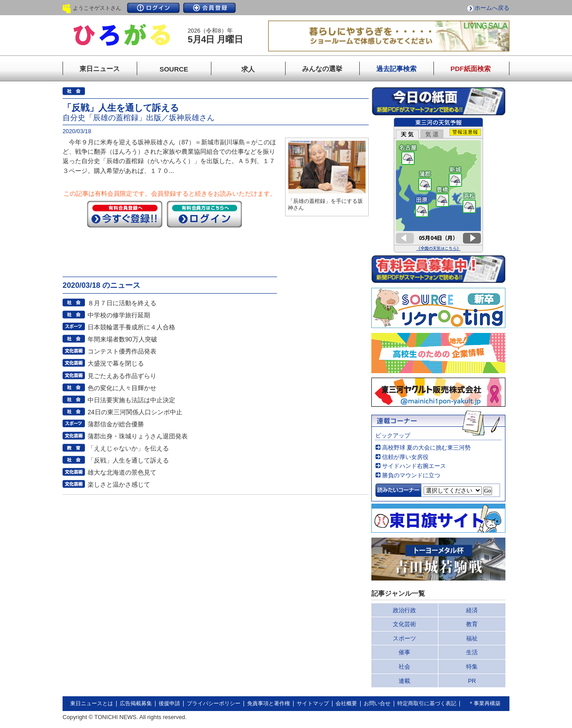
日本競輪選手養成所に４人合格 (131, 327)
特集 (472, 667)
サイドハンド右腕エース (414, 466)
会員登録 (210, 8)
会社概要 (346, 703)
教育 (472, 624)
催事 (404, 652)
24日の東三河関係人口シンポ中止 (135, 412)
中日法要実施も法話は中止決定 (131, 400)
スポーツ (404, 638)
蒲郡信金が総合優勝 (116, 424)
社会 (404, 667)
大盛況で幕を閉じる (116, 363)
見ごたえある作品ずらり (122, 376)
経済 (472, 610)
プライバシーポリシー (214, 703)
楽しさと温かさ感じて (119, 484)
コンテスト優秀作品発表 (122, 351)
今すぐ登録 (125, 214)
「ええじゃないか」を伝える (128, 448)
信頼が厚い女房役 (405, 457)
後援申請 (169, 703)
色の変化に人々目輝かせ (122, 388)
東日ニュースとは (92, 703)
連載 (404, 681)
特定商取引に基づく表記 (427, 703)
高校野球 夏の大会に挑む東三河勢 (427, 448)
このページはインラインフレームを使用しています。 (438, 185)
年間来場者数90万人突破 (122, 339)
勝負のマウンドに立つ (411, 475)
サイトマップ (313, 703)
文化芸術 (404, 624)
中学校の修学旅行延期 (119, 315)
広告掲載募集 (136, 703)
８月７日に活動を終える (122, 303)
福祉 (472, 638)
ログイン (153, 8)
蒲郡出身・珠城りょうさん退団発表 (138, 436)
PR (472, 681)
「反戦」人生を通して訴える (128, 460)
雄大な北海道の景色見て (122, 472)
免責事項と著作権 (269, 703)
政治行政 (404, 610)
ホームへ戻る (492, 8)
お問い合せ (377, 703)
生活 (472, 652)
